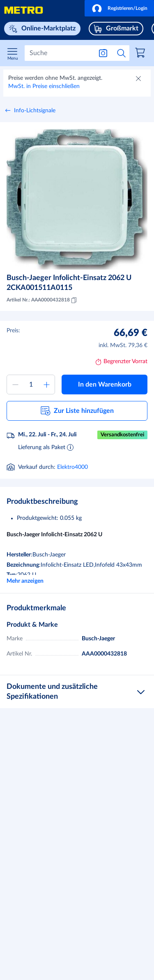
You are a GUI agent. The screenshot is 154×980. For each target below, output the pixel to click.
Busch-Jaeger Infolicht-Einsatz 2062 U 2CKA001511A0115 (69, 283)
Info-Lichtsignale (35, 111)
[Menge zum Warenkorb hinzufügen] (31, 385)
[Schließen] (139, 79)
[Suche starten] (122, 53)
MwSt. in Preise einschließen (44, 86)
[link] (141, 54)
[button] (119, 8)
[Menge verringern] (15, 385)
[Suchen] (59, 53)
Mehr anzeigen (25, 581)
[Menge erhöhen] (46, 385)
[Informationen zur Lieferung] (70, 447)
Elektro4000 (72, 467)
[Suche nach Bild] (103, 53)
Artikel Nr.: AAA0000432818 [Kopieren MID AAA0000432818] (42, 300)
